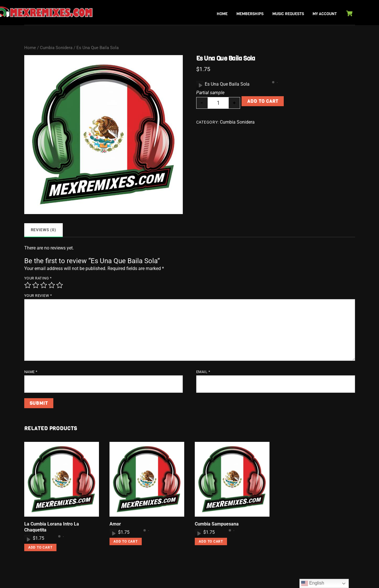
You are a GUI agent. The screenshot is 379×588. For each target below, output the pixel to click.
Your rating (38, 278)
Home (222, 14)
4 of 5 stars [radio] (52, 285)
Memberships (250, 14)
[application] (200, 85)
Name (31, 372)
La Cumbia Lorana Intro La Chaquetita (52, 527)
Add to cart (263, 101)
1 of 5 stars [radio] (28, 285)
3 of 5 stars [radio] (44, 285)
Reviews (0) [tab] (44, 230)
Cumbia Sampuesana (217, 524)
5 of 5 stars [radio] (60, 285)
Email (203, 372)
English (313, 583)
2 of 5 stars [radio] (36, 285)
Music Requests (288, 14)
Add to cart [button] (40, 547)
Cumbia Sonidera (56, 48)
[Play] (200, 85)
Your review (38, 296)
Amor (115, 524)
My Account (325, 14)
